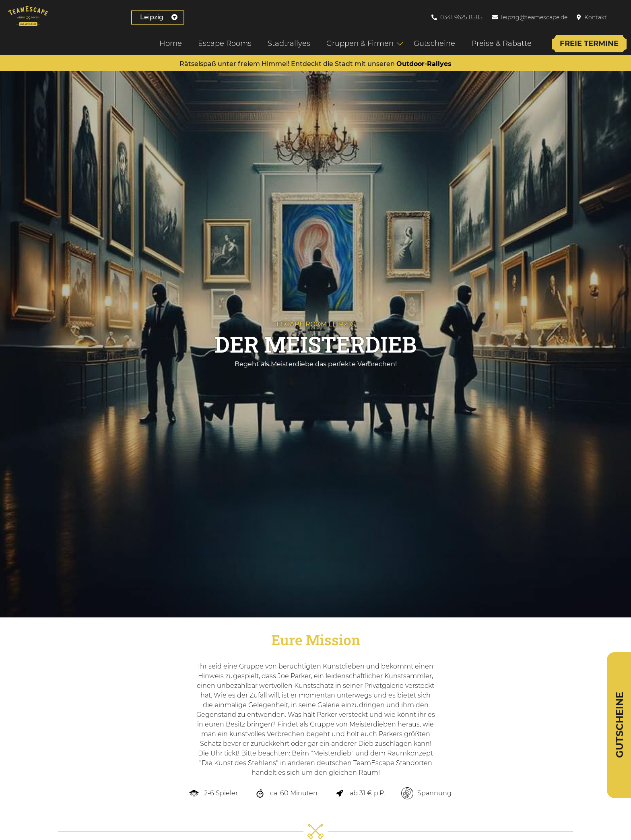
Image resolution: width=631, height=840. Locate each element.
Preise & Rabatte (498, 41)
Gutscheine (431, 41)
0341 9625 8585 (461, 16)
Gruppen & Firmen (356, 41)
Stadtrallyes (285, 41)
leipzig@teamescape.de (534, 16)
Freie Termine (586, 41)
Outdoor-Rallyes (424, 64)
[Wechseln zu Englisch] (623, 16)
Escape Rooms (221, 41)
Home (167, 41)
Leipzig (80, 16)
